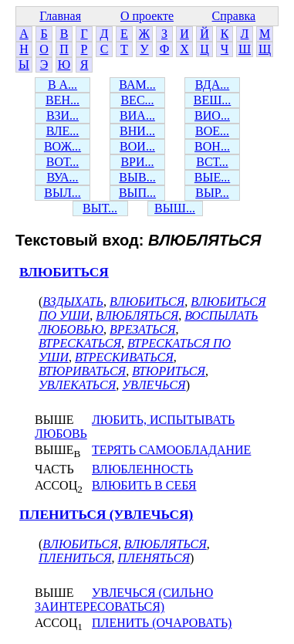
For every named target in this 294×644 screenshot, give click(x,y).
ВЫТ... (100, 208)
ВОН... (212, 146)
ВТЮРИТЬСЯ (169, 371)
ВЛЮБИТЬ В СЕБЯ (144, 485)
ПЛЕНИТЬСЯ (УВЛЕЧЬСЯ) (106, 515)
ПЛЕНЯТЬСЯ (153, 558)
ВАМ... (137, 85)
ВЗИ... (63, 115)
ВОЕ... (212, 131)
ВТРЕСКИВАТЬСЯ (124, 357)
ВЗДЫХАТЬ (73, 302)
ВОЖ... (63, 146)
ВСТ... (212, 162)
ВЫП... (137, 193)
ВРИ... (137, 162)
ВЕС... (137, 100)
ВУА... (62, 177)
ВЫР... (212, 193)
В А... (63, 85)
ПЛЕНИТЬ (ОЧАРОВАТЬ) (162, 623)
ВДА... (213, 85)
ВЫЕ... (212, 177)
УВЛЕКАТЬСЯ (77, 385)
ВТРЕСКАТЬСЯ (80, 343)
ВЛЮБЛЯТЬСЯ (137, 315)
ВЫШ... (175, 208)
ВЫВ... (137, 177)
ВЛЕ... (63, 131)
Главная (60, 16)
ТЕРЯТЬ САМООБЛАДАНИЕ (171, 450)
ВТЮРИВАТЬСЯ (82, 371)
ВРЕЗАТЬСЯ (142, 329)
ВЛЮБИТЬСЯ (64, 272)
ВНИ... (137, 131)
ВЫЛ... (62, 193)
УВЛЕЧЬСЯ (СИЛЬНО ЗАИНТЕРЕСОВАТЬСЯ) (124, 600)
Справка (234, 16)
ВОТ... (63, 162)
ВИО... (212, 115)
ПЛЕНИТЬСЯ (75, 558)
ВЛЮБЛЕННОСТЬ (142, 469)
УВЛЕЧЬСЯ (154, 385)
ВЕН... (63, 100)
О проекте (147, 16)
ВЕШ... (213, 100)
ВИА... (137, 115)
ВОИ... (137, 146)
